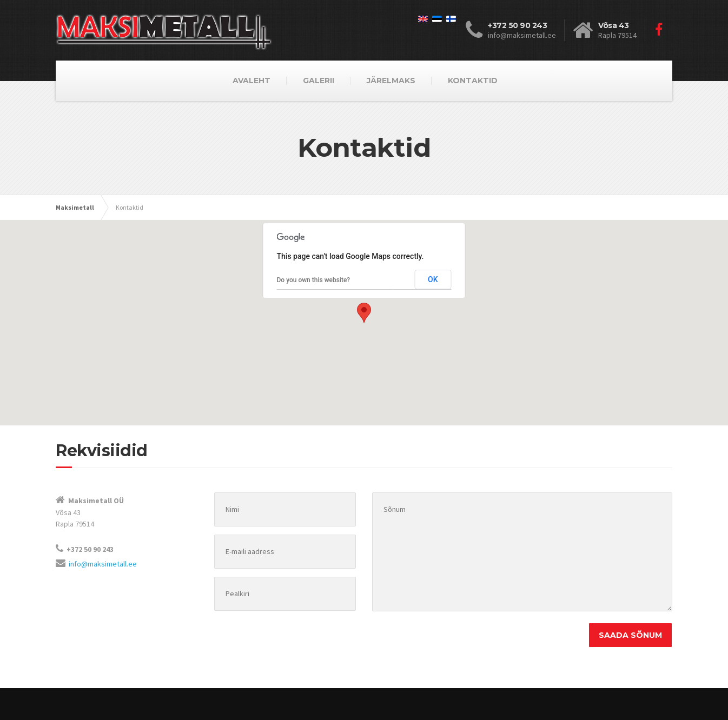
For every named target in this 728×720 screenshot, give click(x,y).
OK (433, 279)
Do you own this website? (314, 280)
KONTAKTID (473, 81)
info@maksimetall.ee (103, 564)
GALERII (319, 81)
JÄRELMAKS (391, 81)
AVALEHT (252, 81)
